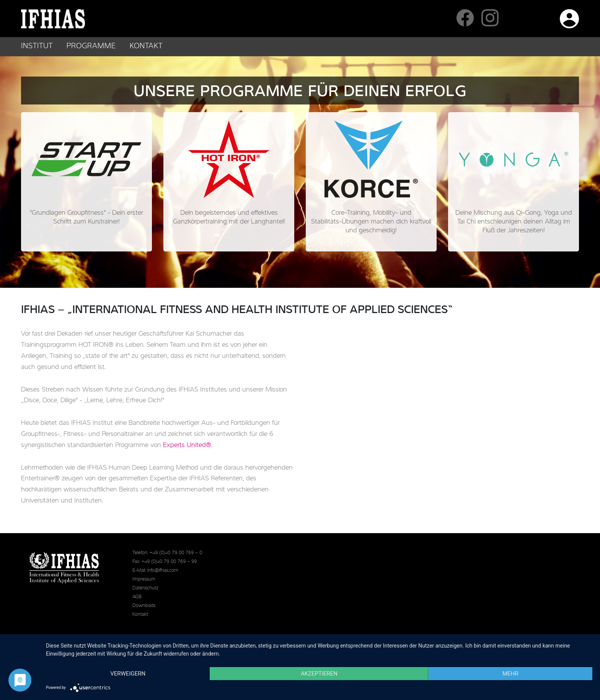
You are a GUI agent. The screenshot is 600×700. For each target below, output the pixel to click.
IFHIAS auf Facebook (465, 18)
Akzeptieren (319, 674)
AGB (137, 597)
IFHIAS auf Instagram (490, 18)
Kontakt (146, 46)
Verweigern (128, 674)
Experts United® (187, 445)
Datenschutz (145, 588)
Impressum (144, 579)
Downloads (144, 606)
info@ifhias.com (163, 570)
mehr (510, 674)
